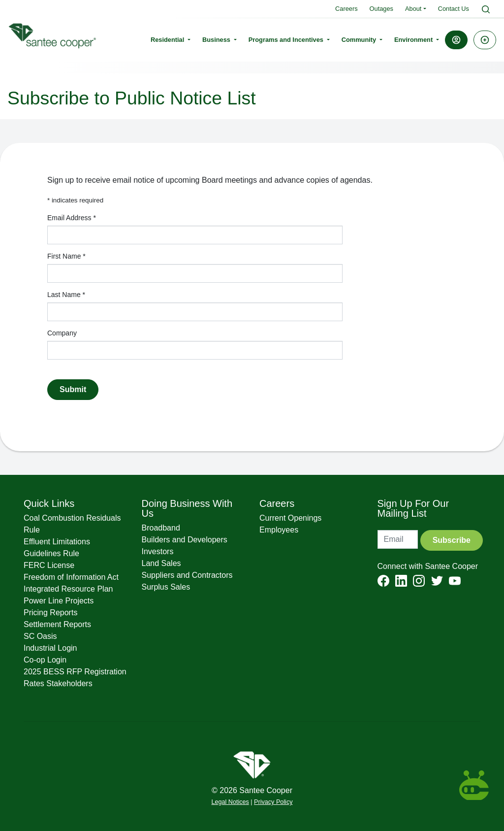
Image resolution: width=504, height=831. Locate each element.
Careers (346, 9)
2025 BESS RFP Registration (75, 672)
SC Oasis (40, 636)
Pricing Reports (50, 613)
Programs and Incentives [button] (287, 40)
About (413, 9)
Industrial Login (50, 648)
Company (62, 333)
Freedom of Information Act (71, 577)
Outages (381, 9)
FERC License (49, 565)
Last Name (66, 295)
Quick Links (49, 503)
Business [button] (217, 40)
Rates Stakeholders (58, 683)
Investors (158, 551)
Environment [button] (414, 40)
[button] (456, 40)
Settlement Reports (57, 624)
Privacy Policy (273, 802)
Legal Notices (230, 802)
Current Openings (290, 518)
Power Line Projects (59, 601)
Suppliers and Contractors (187, 575)
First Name (66, 256)
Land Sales (161, 563)
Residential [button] (168, 40)
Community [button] (360, 40)
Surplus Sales (166, 587)
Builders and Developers (185, 540)
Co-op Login (45, 660)
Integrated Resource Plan (68, 589)
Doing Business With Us (187, 508)
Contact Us (454, 9)
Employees (279, 530)
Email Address (72, 218)
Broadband (161, 528)
